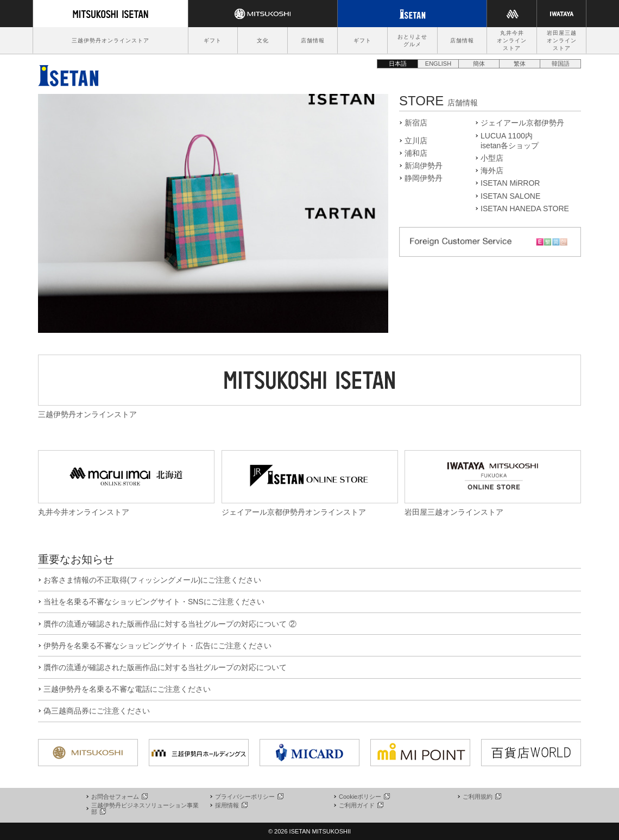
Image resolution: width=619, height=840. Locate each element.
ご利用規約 (481, 797)
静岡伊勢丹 (424, 178)
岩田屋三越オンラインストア (562, 40)
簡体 (479, 64)
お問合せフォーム (119, 797)
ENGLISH (438, 64)
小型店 (492, 158)
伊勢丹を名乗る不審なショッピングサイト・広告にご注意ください (157, 646)
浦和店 (416, 153)
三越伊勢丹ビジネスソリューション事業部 (145, 809)
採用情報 (231, 805)
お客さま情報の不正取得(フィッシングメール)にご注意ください (152, 580)
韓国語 (561, 64)
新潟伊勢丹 (424, 166)
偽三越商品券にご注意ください (97, 711)
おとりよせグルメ (412, 40)
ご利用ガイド (361, 805)
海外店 (492, 170)
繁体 (520, 64)
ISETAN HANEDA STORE (525, 209)
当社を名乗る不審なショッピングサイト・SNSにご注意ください (154, 602)
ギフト (213, 40)
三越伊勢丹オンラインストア (110, 40)
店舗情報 (313, 40)
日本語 (398, 64)
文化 (263, 40)
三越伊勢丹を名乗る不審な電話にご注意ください (127, 689)
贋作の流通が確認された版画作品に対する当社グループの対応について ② (170, 624)
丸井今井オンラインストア (512, 40)
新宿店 (416, 123)
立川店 (416, 141)
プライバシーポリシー (249, 797)
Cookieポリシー (364, 797)
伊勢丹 (68, 73)
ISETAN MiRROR (510, 183)
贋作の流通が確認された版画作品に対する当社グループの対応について (165, 667)
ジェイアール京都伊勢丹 (522, 123)
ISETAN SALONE (510, 196)
